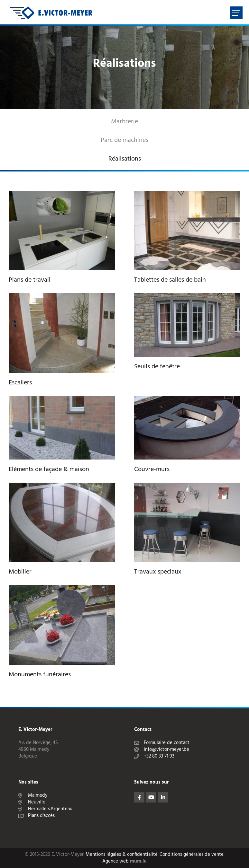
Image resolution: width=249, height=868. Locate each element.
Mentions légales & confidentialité (122, 855)
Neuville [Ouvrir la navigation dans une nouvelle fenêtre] (37, 802)
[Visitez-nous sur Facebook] (139, 797)
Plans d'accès (41, 816)
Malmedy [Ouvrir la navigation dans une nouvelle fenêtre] (38, 796)
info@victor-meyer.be (166, 750)
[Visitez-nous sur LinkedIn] (163, 797)
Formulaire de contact (167, 743)
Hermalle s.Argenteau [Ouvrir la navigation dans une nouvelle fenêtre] (50, 809)
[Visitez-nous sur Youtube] (151, 797)
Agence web (115, 861)
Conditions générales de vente (192, 855)
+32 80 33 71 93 (159, 756)
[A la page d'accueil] (51, 13)
